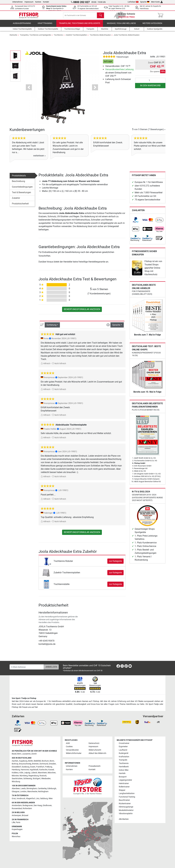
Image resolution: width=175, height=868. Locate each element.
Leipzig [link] (27, 773)
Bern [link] (19, 754)
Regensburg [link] (34, 776)
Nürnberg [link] (24, 776)
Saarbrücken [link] (17, 779)
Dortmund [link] (44, 764)
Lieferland (133, 2)
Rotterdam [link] (27, 808)
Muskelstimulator (126, 810)
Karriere (38, 2)
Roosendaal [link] (17, 808)
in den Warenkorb (150, 87)
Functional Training (127, 797)
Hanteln (122, 773)
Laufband (123, 750)
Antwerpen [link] (16, 815)
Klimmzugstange (126, 807)
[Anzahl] (150, 82)
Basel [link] (14, 754)
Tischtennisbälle (62, 586)
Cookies (69, 747)
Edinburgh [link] (52, 789)
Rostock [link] (43, 776)
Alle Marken (124, 819)
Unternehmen (17, 2)
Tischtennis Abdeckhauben (100, 37)
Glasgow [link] (15, 792)
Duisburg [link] (26, 767)
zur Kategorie (115, 563)
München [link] (52, 773)
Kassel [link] (51, 770)
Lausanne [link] (26, 754)
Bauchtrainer (124, 800)
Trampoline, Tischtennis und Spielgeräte (80, 25)
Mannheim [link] (42, 773)
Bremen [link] (35, 764)
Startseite (13, 37)
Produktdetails (19, 177)
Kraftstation (124, 757)
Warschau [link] (16, 836)
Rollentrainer (124, 787)
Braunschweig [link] (25, 764)
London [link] (23, 792)
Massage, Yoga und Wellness (121, 25)
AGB (68, 743)
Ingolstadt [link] (34, 770)
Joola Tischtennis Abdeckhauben (127, 37)
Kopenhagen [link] (17, 829)
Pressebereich (95, 766)
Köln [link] (21, 773)
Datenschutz (94, 743)
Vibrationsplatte (126, 814)
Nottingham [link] (43, 792)
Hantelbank (124, 767)
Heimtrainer (124, 783)
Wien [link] (51, 798)
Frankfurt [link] (40, 767)
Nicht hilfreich (59, 365)
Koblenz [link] (15, 773)
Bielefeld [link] (37, 761)
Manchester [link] (32, 792)
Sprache (145, 2)
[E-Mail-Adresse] (27, 667)
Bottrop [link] (15, 764)
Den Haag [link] (38, 805)
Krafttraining (45, 25)
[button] (29, 89)
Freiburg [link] (49, 767)
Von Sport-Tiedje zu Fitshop (24, 698)
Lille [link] (13, 822)
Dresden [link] (52, 764)
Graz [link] (14, 798)
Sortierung (51, 327)
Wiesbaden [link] (46, 779)
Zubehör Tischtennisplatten (76, 37)
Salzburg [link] (44, 798)
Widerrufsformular (74, 753)
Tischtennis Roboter (63, 563)
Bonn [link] (52, 761)
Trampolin (123, 760)
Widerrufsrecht (95, 750)
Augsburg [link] (23, 761)
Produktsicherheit (20, 206)
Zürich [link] (34, 754)
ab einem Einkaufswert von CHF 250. (119, 75)
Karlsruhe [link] (43, 770)
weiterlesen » (39, 158)
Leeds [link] (23, 789)
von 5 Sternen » (149, 131)
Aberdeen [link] (16, 789)
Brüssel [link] (25, 815)
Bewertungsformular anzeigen (82, 311)
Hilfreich (45, 365)
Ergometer (123, 747)
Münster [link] (15, 776)
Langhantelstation (127, 793)
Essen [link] (33, 767)
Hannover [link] (25, 770)
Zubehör (16, 200)
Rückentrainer (125, 804)
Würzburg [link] (16, 782)
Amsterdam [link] (17, 805)
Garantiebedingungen (22, 189)
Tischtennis (58, 37)
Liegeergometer (125, 780)
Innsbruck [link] (21, 798)
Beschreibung (18, 183)
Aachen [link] (15, 761)
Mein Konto (157, 2)
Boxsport (123, 777)
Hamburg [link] (16, 770)
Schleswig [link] (28, 779)
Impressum (29, 2)
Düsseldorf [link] (16, 767)
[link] (136, 222)
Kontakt (46, 2)
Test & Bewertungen (21, 194)
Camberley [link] (42, 789)
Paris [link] (18, 822)
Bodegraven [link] (28, 805)
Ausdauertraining (22, 25)
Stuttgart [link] (37, 779)
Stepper (122, 790)
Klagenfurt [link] (30, 798)
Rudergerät (124, 753)
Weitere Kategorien (152, 25)
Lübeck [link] (34, 773)
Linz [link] (38, 798)
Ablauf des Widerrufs (97, 753)
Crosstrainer (124, 743)
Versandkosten (72, 750)
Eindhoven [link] (47, 805)
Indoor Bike (124, 770)
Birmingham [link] (32, 789)
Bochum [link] (45, 761)
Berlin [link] (31, 761)
